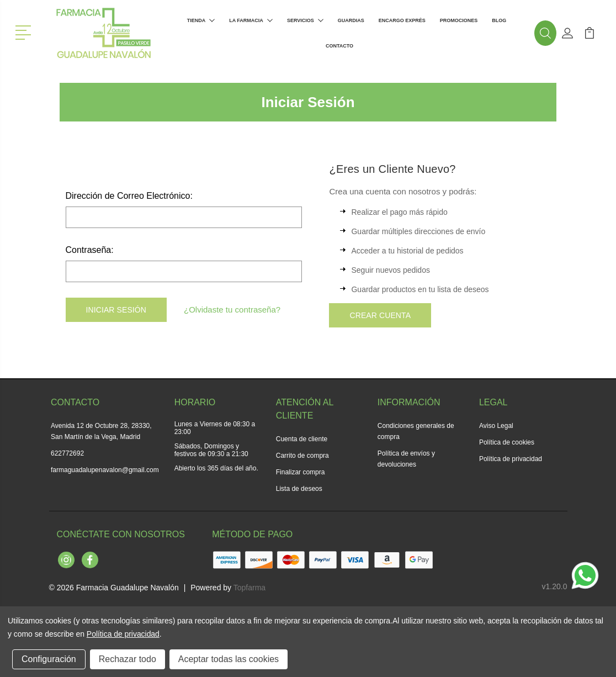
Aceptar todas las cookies (229, 659)
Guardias (351, 20)
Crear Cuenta (380, 315)
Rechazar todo (128, 659)
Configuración (49, 659)
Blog (499, 20)
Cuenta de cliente (302, 439)
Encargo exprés (402, 20)
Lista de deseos (299, 489)
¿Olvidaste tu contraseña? (232, 310)
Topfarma (249, 588)
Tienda (201, 20)
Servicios (305, 20)
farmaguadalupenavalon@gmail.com (105, 470)
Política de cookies (507, 442)
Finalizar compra (301, 472)
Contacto (339, 46)
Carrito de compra (302, 456)
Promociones (459, 20)
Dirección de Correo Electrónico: (129, 196)
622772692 (67, 453)
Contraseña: (90, 250)
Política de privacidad (511, 459)
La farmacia (251, 20)
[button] (25, 31)
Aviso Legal (496, 426)
